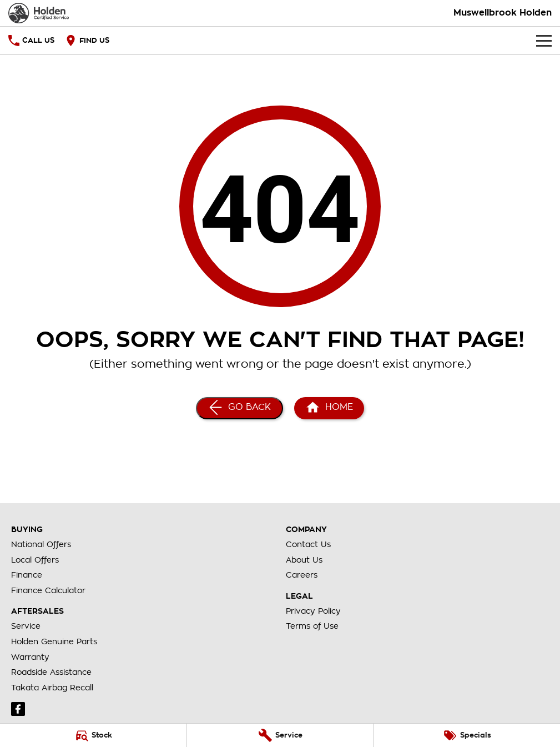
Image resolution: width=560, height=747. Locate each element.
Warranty (30, 657)
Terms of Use (312, 626)
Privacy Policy (313, 611)
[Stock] (93, 735)
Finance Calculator (48, 590)
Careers (302, 575)
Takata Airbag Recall (52, 688)
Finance (27, 575)
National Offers (41, 544)
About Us (304, 560)
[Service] (280, 735)
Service (26, 626)
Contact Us (308, 544)
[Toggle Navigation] (544, 41)
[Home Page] (39, 13)
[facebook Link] (18, 709)
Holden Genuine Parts (54, 641)
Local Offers (35, 560)
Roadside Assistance (51, 672)
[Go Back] (239, 408)
